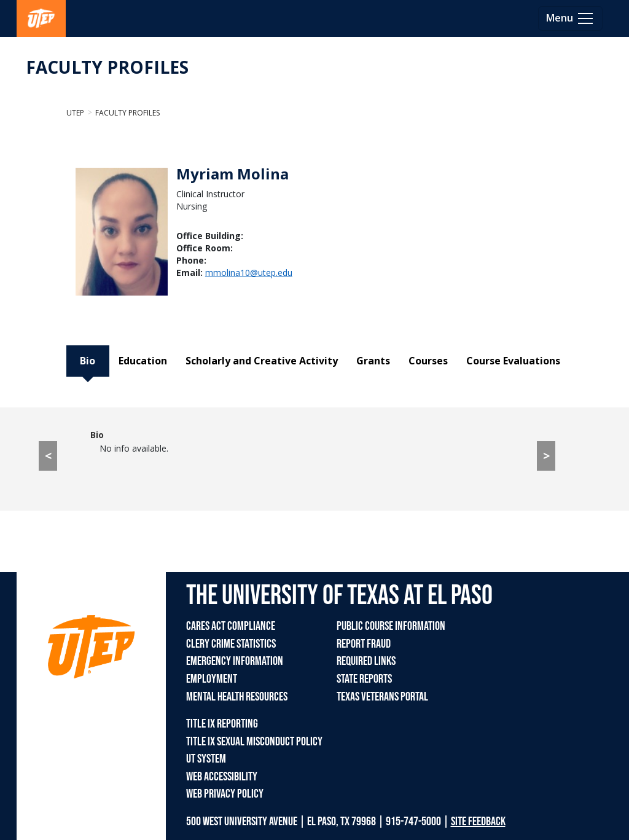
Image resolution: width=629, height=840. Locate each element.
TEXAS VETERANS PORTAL (382, 697)
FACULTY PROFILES (107, 67)
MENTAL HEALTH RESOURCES (237, 697)
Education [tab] (143, 361)
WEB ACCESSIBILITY (222, 777)
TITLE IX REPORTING (222, 724)
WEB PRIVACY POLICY (225, 794)
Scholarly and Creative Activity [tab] (262, 361)
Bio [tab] (88, 361)
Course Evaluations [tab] (513, 361)
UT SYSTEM (206, 759)
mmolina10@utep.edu (249, 273)
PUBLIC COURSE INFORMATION (391, 626)
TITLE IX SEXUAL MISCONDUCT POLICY (254, 742)
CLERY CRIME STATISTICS (231, 644)
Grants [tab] (373, 361)
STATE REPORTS (364, 679)
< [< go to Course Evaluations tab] (48, 456)
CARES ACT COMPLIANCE (231, 626)
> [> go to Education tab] (546, 456)
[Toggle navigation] (570, 18)
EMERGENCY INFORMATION (235, 661)
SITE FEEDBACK (478, 822)
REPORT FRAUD (364, 644)
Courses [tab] (428, 361)
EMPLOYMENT (212, 679)
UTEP (75, 113)
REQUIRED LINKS (366, 661)
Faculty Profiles (127, 113)
